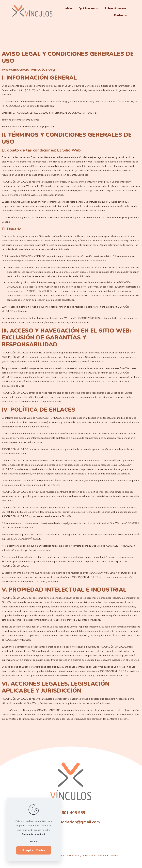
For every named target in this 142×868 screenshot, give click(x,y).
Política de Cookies (108, 856)
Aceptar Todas (34, 850)
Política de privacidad (33, 834)
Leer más (34, 841)
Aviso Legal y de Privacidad (82, 856)
